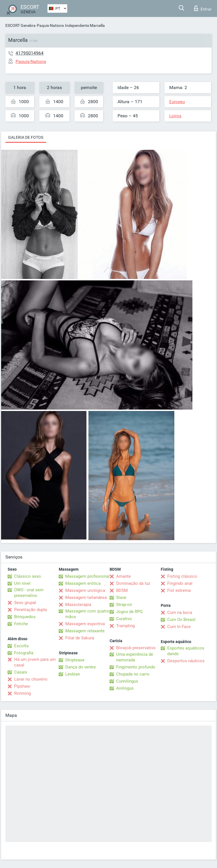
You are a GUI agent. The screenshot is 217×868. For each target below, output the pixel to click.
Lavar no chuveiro (31, 679)
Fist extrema (179, 590)
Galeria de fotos (26, 137)
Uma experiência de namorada (135, 657)
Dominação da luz (133, 583)
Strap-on (124, 605)
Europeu (177, 102)
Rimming (22, 693)
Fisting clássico (182, 576)
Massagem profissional (87, 576)
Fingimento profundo (136, 667)
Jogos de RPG (129, 612)
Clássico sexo (28, 576)
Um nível (22, 583)
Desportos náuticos (186, 661)
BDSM (122, 590)
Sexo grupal (25, 603)
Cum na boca (180, 612)
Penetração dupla (31, 610)
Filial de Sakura (80, 638)
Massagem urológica (85, 590)
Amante (123, 576)
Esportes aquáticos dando (186, 651)
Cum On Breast (181, 620)
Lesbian (73, 674)
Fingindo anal (180, 583)
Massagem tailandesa (86, 598)
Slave (121, 598)
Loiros (175, 116)
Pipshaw (22, 686)
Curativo (124, 619)
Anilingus (125, 688)
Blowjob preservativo (136, 648)
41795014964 (30, 53)
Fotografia (24, 653)
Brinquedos (25, 617)
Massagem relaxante (85, 631)
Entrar (203, 8)
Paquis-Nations (50, 25)
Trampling (125, 626)
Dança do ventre (81, 667)
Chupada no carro (133, 674)
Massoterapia (78, 605)
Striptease (75, 660)
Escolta (21, 646)
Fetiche (21, 624)
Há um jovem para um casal (35, 662)
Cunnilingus (127, 681)
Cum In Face (179, 627)
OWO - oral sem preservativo (29, 593)
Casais (21, 672)
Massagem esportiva (85, 624)
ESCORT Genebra (20, 25)
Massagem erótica (83, 583)
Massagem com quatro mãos (87, 614)
